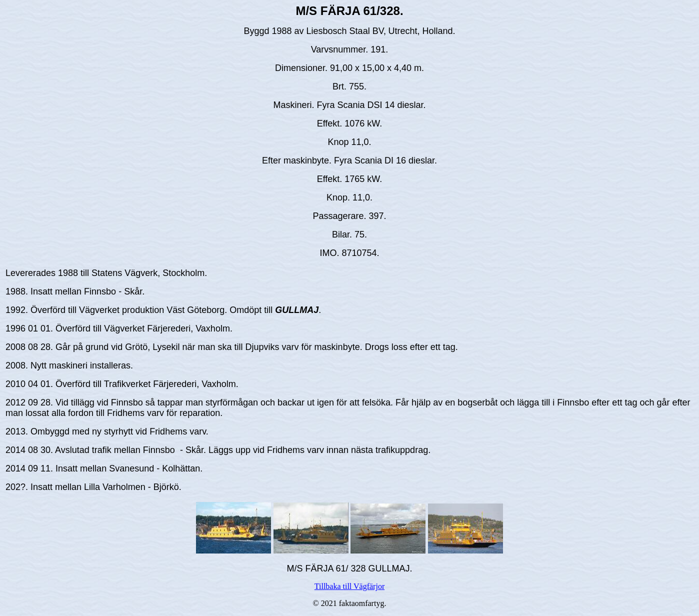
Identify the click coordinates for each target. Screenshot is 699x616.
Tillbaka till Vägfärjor (349, 586)
